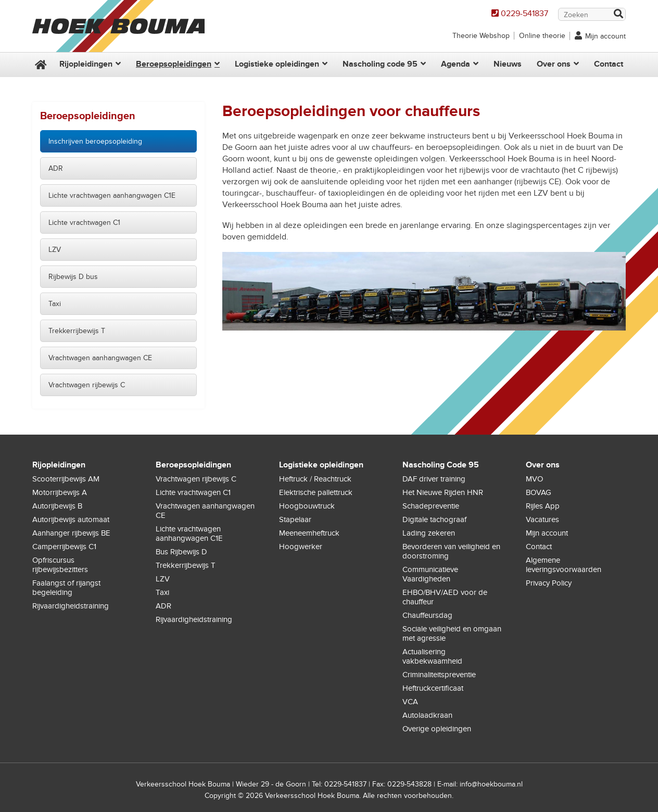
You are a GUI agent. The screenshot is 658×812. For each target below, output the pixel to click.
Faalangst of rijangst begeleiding (66, 588)
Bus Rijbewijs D (181, 552)
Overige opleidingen (437, 729)
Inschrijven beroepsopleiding (95, 141)
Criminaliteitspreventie (439, 675)
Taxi (55, 304)
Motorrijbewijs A (60, 492)
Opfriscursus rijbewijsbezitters (60, 565)
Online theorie (542, 36)
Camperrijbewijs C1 (64, 547)
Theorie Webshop (481, 36)
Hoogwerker (301, 547)
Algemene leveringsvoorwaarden (564, 565)
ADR (56, 168)
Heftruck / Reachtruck (315, 479)
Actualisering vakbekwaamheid (432, 656)
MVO (534, 479)
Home (40, 65)
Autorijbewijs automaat (71, 519)
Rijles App (543, 506)
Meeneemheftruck (309, 533)
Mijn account (605, 36)
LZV (55, 250)
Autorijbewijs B (57, 506)
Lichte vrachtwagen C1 (84, 223)
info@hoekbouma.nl (491, 784)
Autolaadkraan (427, 715)
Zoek (618, 15)
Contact (609, 64)
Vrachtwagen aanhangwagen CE (100, 358)
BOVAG (539, 492)
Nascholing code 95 (380, 64)
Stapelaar (295, 519)
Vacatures (542, 519)
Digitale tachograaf (434, 519)
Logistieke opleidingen (277, 64)
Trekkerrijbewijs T (77, 331)
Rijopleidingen (86, 64)
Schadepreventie (431, 506)
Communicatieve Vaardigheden (430, 574)
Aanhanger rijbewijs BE (71, 533)
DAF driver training (434, 479)
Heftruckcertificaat (433, 688)
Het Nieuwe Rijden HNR (443, 492)
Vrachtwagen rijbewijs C (87, 385)
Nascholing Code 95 (441, 465)
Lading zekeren (429, 533)
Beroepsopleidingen (174, 64)
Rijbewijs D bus (73, 277)
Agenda (455, 64)
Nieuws (508, 64)
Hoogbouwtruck (307, 506)
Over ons (554, 64)
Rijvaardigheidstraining (71, 606)
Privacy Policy (549, 583)
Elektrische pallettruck (316, 492)
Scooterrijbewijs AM (66, 479)
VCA (410, 702)
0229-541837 (524, 14)
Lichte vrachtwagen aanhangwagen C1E (112, 195)
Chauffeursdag (427, 615)
